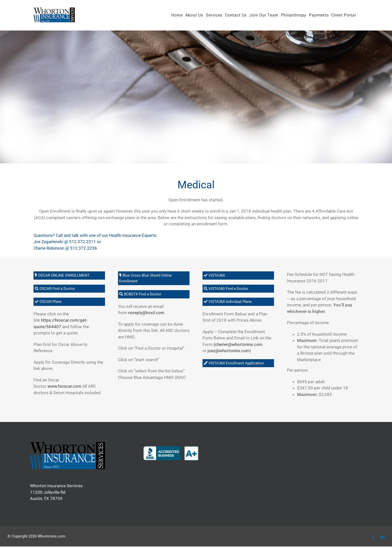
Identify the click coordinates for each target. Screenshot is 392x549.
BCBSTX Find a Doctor (140, 294)
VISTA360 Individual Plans (228, 302)
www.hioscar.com (64, 386)
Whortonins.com (51, 536)
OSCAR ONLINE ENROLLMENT (62, 275)
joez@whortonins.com (229, 351)
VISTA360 (214, 275)
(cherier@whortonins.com (238, 344)
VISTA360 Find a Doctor (226, 289)
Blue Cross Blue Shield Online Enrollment (145, 278)
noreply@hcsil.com (146, 313)
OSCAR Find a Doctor (55, 289)
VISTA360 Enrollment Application (234, 363)
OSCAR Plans (48, 302)
